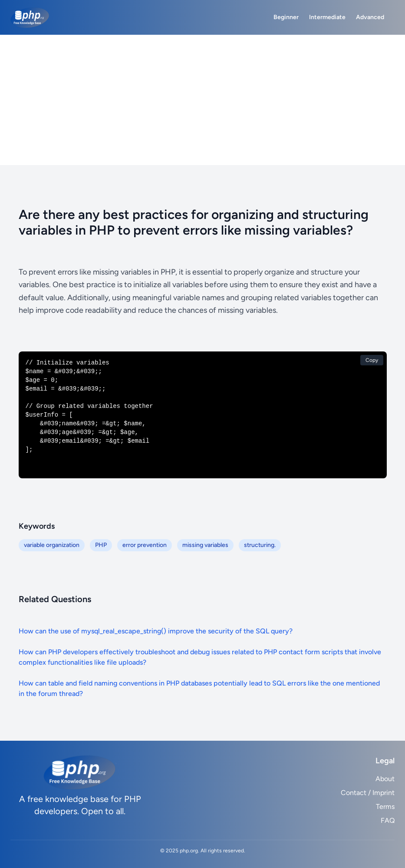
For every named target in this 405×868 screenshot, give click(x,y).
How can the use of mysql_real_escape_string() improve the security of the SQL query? (156, 631)
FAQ (388, 820)
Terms (385, 807)
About (385, 779)
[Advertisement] (202, 100)
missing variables (205, 545)
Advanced (370, 17)
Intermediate (327, 17)
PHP (101, 545)
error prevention (145, 545)
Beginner (286, 17)
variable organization (52, 545)
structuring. (260, 545)
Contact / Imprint (368, 793)
